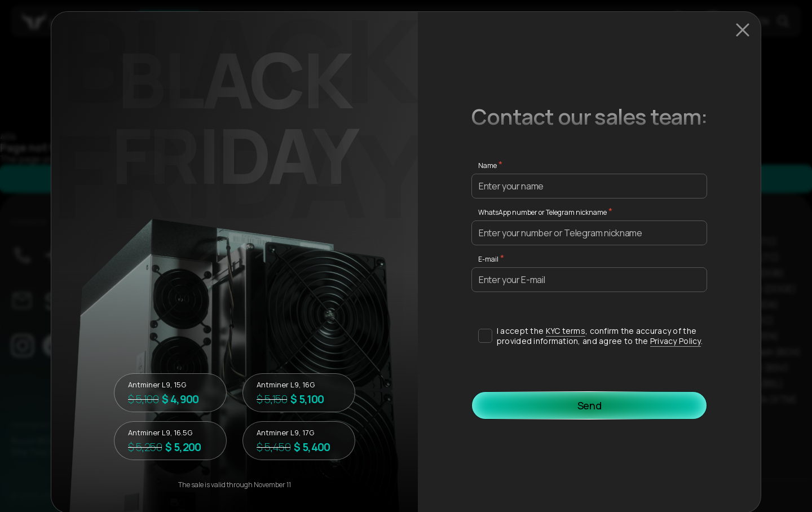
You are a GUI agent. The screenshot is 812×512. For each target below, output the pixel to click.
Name (487, 165)
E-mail (488, 259)
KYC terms (566, 331)
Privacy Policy (676, 341)
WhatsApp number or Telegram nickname (542, 212)
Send (590, 405)
